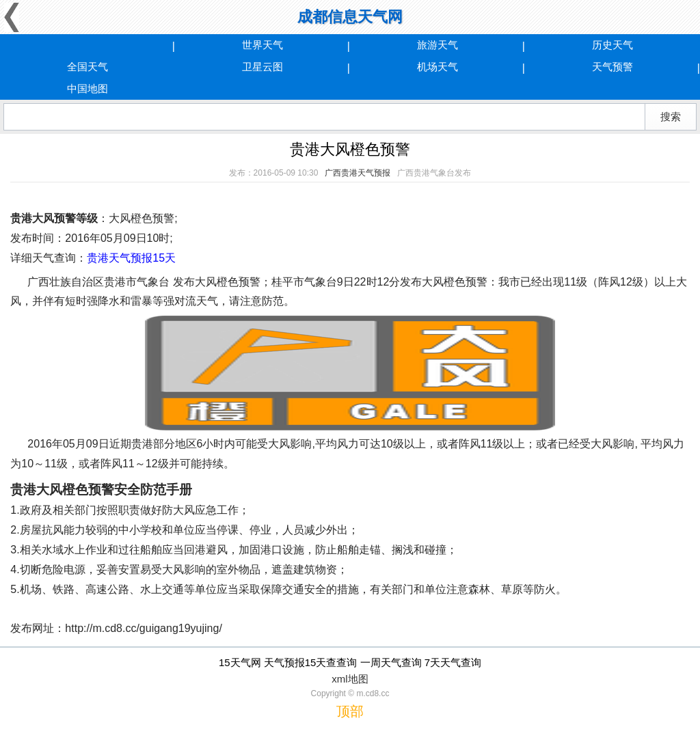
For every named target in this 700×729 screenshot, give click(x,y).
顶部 (350, 711)
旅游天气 (437, 45)
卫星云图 (262, 67)
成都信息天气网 (350, 17)
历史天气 (612, 45)
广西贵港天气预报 (358, 173)
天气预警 (612, 67)
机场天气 (437, 67)
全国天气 (87, 67)
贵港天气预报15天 (131, 258)
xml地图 (350, 679)
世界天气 (262, 45)
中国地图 (87, 88)
